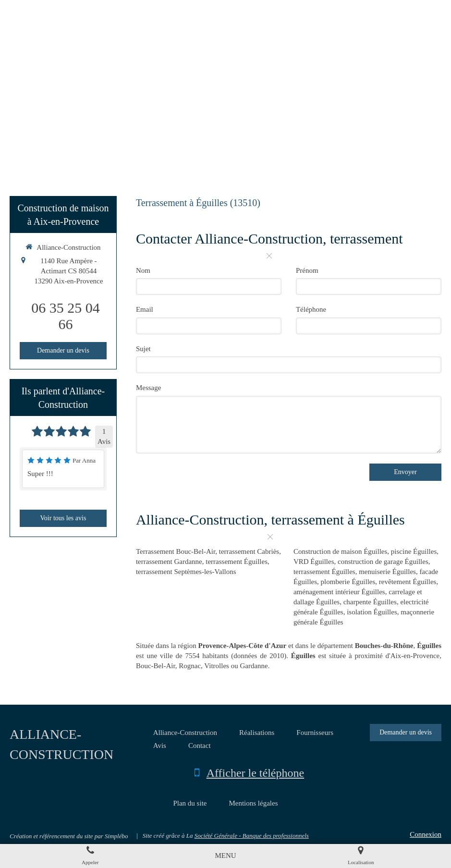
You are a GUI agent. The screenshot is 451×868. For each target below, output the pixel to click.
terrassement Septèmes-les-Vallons (186, 572)
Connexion (426, 834)
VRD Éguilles (314, 562)
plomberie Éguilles (348, 582)
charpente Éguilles (370, 602)
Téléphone (311, 309)
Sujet (143, 349)
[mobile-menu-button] (225, 856)
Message (149, 388)
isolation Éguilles (372, 612)
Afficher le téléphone (255, 773)
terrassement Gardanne (169, 562)
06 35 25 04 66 (66, 316)
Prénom (307, 270)
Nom (143, 270)
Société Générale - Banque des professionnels (252, 836)
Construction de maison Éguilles (340, 551)
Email (145, 309)
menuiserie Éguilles (387, 572)
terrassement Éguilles (237, 562)
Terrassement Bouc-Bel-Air (176, 551)
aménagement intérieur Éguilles (339, 592)
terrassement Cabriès (249, 551)
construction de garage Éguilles (383, 562)
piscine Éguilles (414, 551)
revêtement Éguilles (408, 582)
